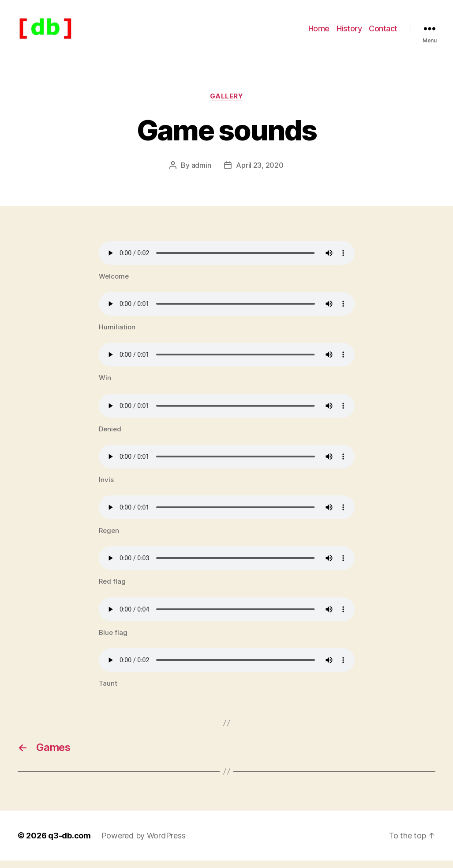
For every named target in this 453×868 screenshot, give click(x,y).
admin (201, 173)
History (349, 32)
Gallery (227, 104)
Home (319, 32)
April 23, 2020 (260, 173)
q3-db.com (69, 843)
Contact (383, 32)
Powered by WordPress (144, 843)
